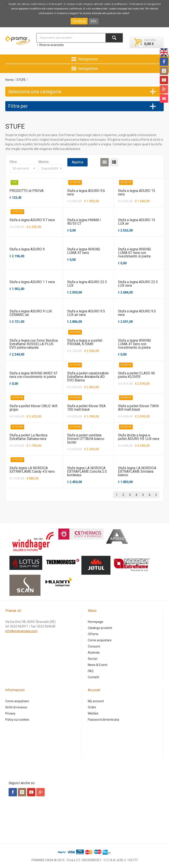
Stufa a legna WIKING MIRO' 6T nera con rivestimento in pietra (34, 375)
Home (9, 80)
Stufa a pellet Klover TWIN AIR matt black (138, 408)
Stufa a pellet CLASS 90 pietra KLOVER (136, 375)
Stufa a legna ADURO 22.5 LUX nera (138, 284)
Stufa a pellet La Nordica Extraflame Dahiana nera (28, 437)
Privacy (10, 713)
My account (96, 701)
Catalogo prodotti (100, 628)
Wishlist (93, 713)
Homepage (96, 622)
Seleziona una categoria (35, 92)
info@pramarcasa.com (21, 631)
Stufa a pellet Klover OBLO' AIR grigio (33, 408)
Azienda (94, 653)
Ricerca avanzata (50, 45)
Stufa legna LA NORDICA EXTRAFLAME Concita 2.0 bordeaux (87, 471)
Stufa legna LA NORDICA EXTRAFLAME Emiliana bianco (137, 471)
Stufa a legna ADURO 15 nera (137, 192)
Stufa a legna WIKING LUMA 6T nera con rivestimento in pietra (134, 253)
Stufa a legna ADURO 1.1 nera (32, 282)
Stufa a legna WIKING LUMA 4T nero (84, 251)
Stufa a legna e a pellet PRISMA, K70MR (85, 342)
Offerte (93, 634)
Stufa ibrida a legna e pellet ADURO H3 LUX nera (139, 437)
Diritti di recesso (16, 707)
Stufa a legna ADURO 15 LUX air (137, 222)
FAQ (91, 671)
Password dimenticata (103, 720)
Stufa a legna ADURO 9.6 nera (86, 192)
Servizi (93, 659)
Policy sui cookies (17, 720)
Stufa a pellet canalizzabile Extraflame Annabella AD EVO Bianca (88, 377)
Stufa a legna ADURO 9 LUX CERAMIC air (31, 313)
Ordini (92, 707)
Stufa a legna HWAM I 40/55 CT (84, 222)
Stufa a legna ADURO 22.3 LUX (87, 284)
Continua (79, 21)
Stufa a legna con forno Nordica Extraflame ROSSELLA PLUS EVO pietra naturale (34, 344)
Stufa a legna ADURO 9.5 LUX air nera (86, 313)
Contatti (93, 677)
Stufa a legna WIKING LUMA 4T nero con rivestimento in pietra (134, 344)
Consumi (94, 646)
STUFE (21, 80)
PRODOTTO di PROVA (27, 191)
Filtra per (18, 106)
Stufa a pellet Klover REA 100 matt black (86, 408)
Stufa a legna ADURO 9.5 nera (137, 313)
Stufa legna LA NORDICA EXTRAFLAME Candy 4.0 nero (32, 470)
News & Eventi (98, 665)
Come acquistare (100, 640)
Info (94, 21)
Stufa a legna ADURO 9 (27, 249)
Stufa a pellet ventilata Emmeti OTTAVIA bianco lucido (86, 439)
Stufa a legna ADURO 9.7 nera (32, 220)
